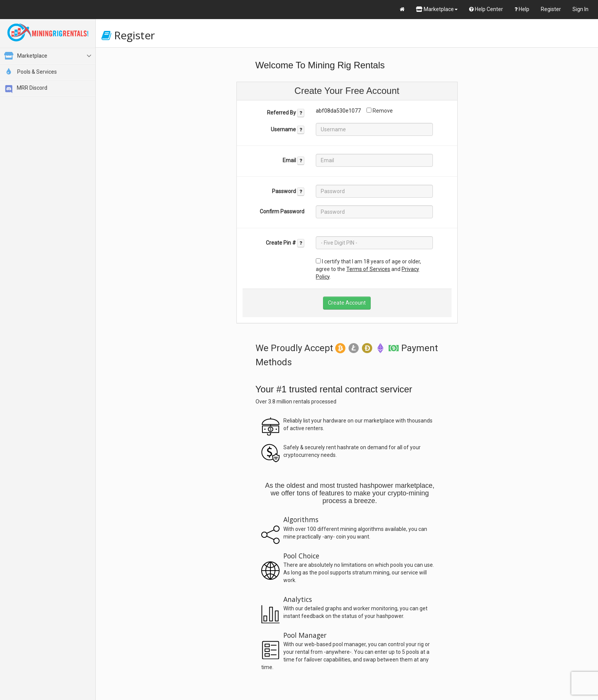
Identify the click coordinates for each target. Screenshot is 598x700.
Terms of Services (368, 269)
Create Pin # (285, 243)
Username (288, 130)
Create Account (347, 303)
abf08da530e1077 (338, 111)
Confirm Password (282, 211)
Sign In (580, 9)
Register (551, 9)
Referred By (286, 113)
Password (288, 192)
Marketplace (437, 9)
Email (293, 161)
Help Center (486, 9)
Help (522, 9)
